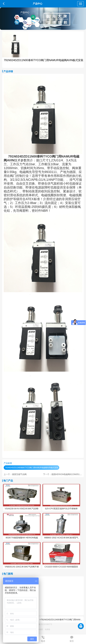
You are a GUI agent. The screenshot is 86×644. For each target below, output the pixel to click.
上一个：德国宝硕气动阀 (15, 474)
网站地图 (39, 629)
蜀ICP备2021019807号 (43, 624)
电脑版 (48, 629)
